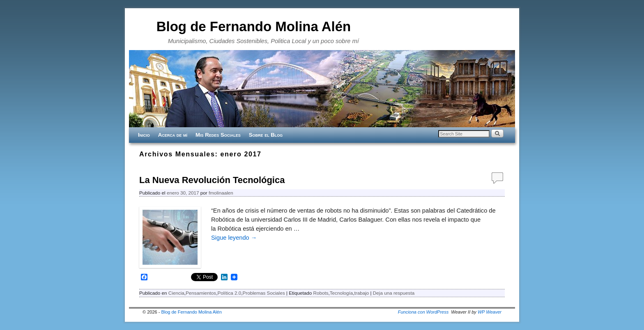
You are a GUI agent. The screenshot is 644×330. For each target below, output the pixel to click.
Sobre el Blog (266, 135)
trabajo (362, 293)
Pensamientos (201, 293)
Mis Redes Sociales (218, 135)
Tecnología (342, 293)
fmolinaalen (221, 193)
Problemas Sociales (263, 293)
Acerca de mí (173, 135)
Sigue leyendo (234, 238)
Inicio (144, 135)
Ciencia (176, 293)
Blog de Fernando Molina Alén (254, 26)
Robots (321, 293)
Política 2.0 (229, 293)
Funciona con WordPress (423, 312)
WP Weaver (490, 312)
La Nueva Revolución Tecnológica (212, 180)
